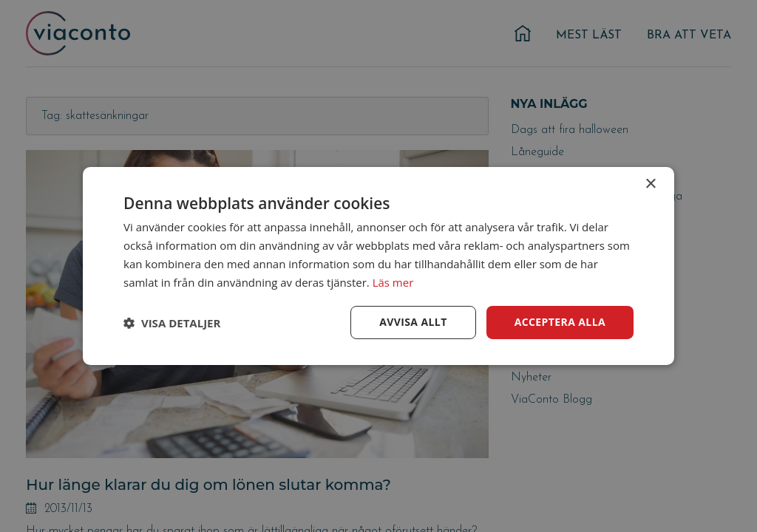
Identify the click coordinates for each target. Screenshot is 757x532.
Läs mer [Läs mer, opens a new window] (393, 282)
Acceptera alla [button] (560, 322)
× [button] (650, 184)
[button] (172, 323)
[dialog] (378, 266)
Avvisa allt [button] (413, 322)
